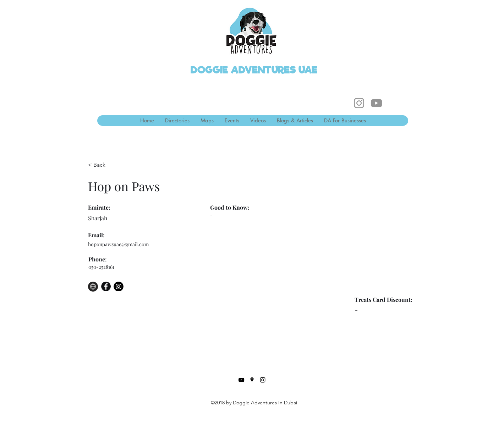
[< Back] (102, 165)
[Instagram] (359, 103)
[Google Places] (252, 380)
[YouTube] (376, 103)
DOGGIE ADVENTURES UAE (254, 70)
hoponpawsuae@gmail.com (118, 244)
